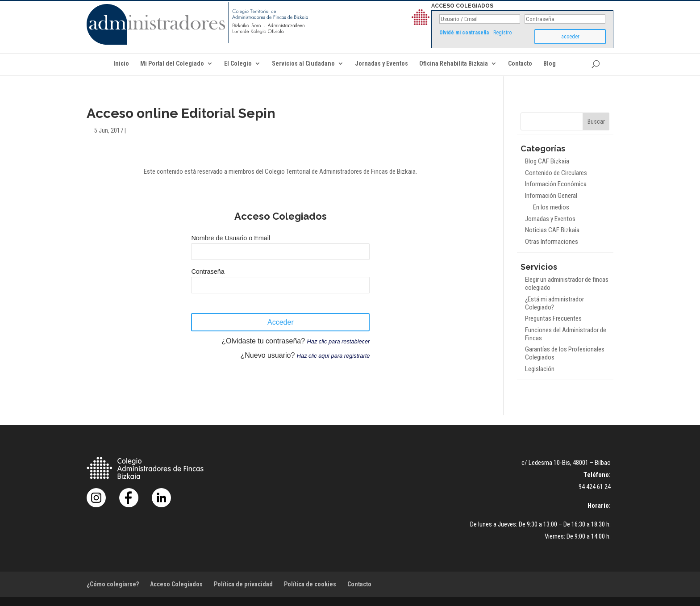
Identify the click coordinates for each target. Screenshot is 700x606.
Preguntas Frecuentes (553, 318)
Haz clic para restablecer (339, 341)
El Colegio (238, 64)
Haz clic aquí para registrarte (333, 356)
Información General (551, 196)
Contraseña (208, 272)
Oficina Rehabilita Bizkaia (454, 64)
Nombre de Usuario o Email (231, 238)
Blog (550, 64)
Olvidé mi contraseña (464, 33)
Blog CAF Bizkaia (547, 161)
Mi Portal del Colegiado (172, 64)
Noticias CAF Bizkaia (552, 230)
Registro (502, 33)
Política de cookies (310, 584)
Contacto (520, 64)
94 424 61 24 (595, 487)
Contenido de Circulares (556, 173)
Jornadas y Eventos (381, 64)
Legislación (540, 369)
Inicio (121, 64)
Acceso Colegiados (176, 584)
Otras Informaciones (552, 242)
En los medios (551, 207)
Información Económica (556, 184)
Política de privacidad (243, 584)
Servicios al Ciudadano (303, 64)
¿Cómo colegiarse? (113, 584)
